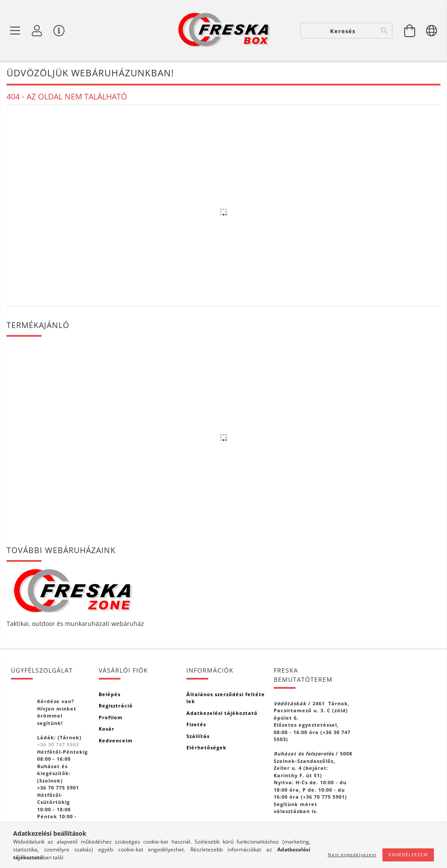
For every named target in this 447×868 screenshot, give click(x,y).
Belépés (110, 694)
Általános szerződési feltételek (226, 698)
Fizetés (196, 724)
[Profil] (37, 31)
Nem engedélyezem (352, 854)
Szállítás (198, 736)
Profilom (111, 717)
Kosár (107, 729)
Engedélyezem (408, 854)
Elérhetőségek (206, 747)
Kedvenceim (116, 740)
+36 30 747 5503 (58, 744)
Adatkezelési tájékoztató (222, 713)
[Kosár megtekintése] (410, 31)
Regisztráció (116, 706)
